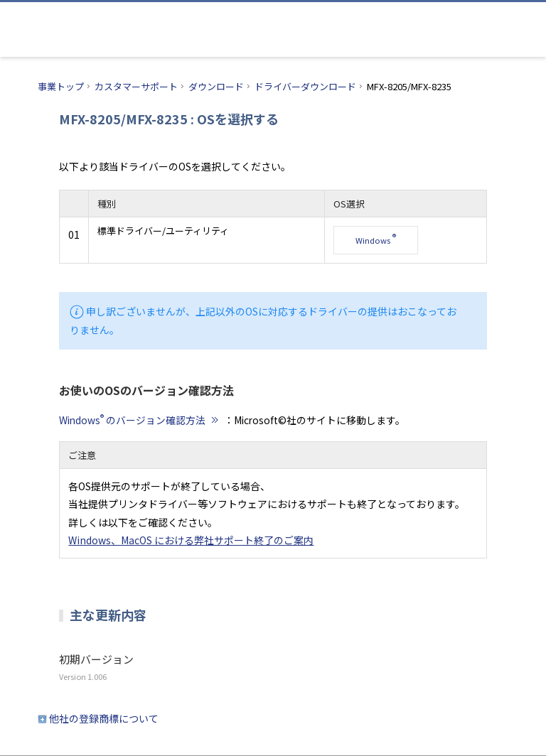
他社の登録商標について (104, 718)
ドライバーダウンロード (305, 86)
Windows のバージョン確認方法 (140, 420)
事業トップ (61, 86)
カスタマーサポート (136, 86)
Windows (376, 239)
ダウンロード (216, 86)
